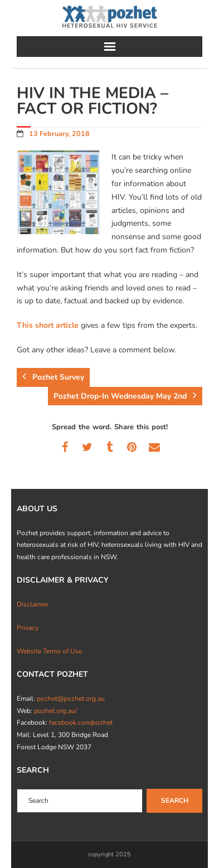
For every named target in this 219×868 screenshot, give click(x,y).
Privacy (28, 628)
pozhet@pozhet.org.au (71, 699)
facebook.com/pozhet (81, 722)
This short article (48, 325)
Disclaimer (33, 604)
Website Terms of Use (49, 651)
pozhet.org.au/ (55, 711)
